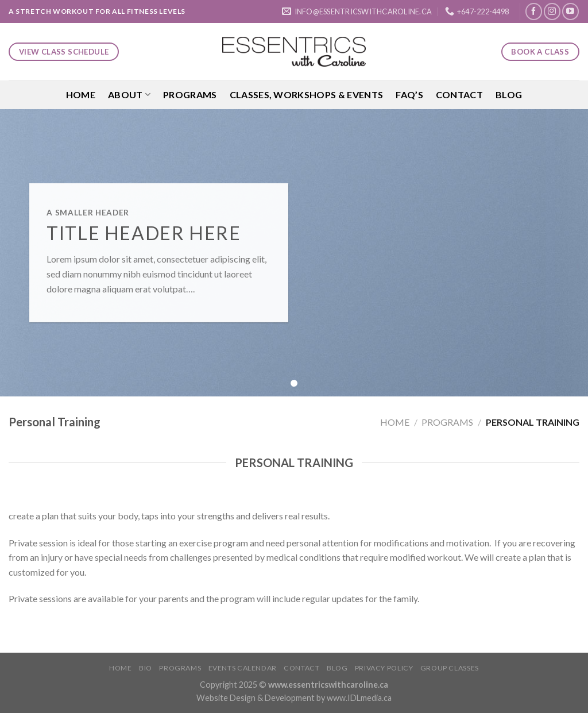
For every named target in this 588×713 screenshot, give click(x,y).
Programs (190, 95)
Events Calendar (243, 668)
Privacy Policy (384, 668)
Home (81, 95)
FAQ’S (409, 95)
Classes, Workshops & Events (307, 95)
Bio (146, 668)
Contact (459, 95)
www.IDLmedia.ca (359, 698)
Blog (509, 95)
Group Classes (450, 668)
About (129, 95)
